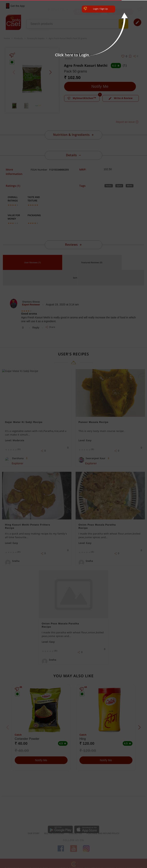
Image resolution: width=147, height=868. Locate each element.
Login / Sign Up (100, 9)
